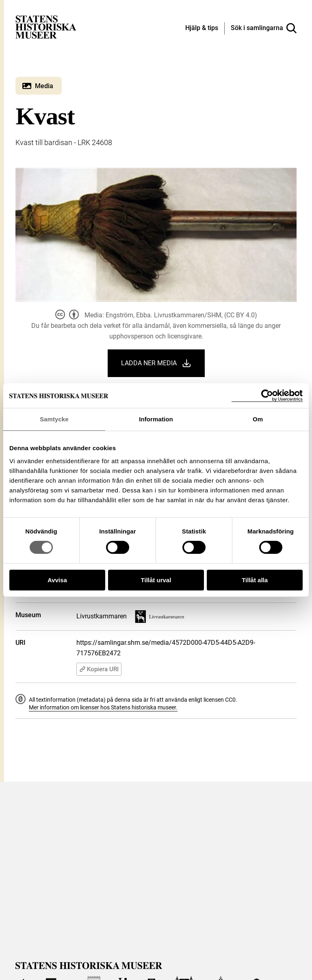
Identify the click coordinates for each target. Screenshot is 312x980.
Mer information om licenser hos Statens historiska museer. (103, 707)
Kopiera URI (99, 669)
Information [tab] (156, 419)
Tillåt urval (156, 580)
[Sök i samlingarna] (264, 28)
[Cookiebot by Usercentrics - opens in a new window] (267, 396)
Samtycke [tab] (54, 419)
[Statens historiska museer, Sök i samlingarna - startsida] (46, 27)
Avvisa (57, 580)
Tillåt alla (255, 580)
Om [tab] (258, 419)
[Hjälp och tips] (202, 28)
